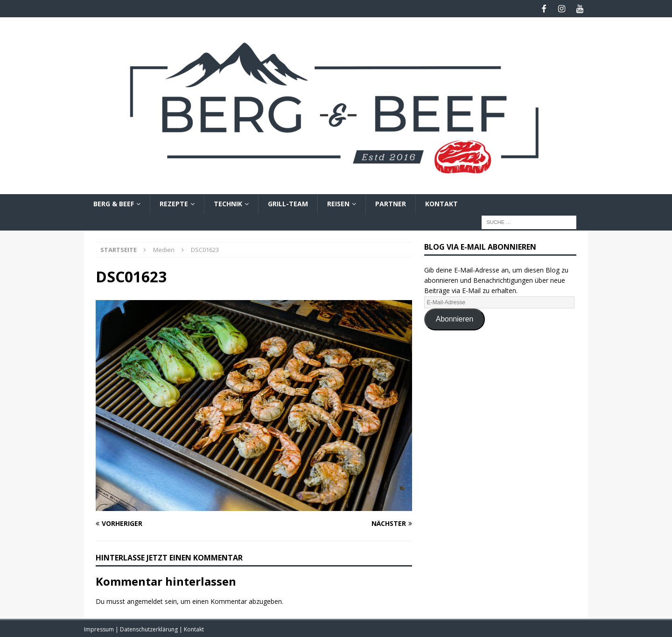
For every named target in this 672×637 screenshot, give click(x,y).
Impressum (100, 628)
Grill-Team (288, 203)
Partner (391, 203)
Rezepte (174, 203)
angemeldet (145, 600)
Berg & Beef (114, 203)
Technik (228, 203)
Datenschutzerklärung (150, 628)
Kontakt (441, 203)
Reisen (338, 203)
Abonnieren (455, 318)
